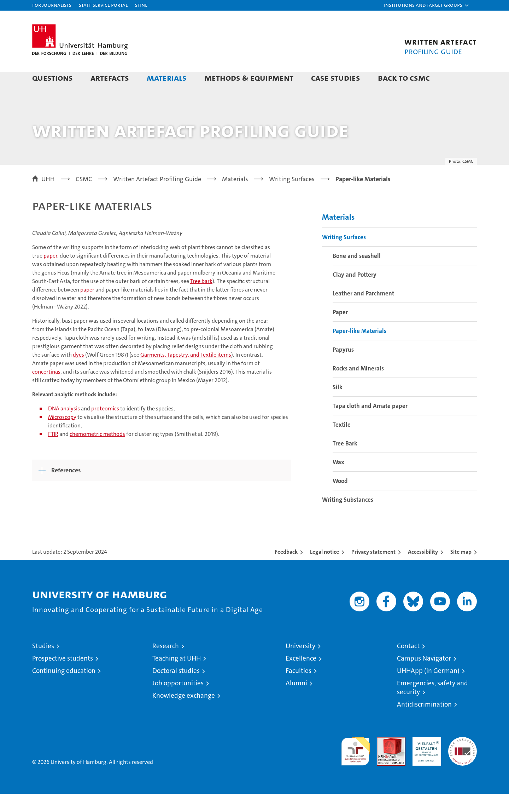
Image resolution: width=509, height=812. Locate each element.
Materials (167, 78)
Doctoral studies (176, 689)
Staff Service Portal (103, 5)
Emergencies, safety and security (432, 706)
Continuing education (64, 689)
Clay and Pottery (355, 293)
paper (50, 274)
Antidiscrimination (424, 722)
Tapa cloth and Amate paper (370, 424)
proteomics (105, 427)
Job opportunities (178, 701)
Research (166, 664)
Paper (340, 330)
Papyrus (343, 368)
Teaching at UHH (177, 676)
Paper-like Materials (359, 349)
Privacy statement (373, 570)
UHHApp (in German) (428, 689)
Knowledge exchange (184, 713)
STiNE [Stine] (141, 5)
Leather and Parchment (363, 311)
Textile (342, 443)
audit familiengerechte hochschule (355, 766)
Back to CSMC (404, 78)
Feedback (286, 570)
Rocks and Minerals (358, 386)
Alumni (296, 701)
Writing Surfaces (344, 255)
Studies (43, 664)
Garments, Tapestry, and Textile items (186, 373)
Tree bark (201, 299)
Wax (338, 480)
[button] (427, 5)
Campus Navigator (424, 676)
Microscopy (62, 435)
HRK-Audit (425, 759)
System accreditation (463, 762)
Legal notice (324, 570)
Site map (461, 570)
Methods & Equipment (249, 78)
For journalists (52, 5)
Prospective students (63, 676)
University (300, 664)
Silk (338, 405)
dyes (78, 373)
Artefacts (110, 78)
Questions (52, 78)
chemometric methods (97, 452)
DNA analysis (64, 427)
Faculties (299, 689)
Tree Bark (345, 461)
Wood (340, 499)
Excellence (301, 676)
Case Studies (336, 78)
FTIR (53, 452)
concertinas (46, 390)
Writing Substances (348, 518)
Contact (408, 664)
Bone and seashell (357, 274)
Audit (384, 759)
